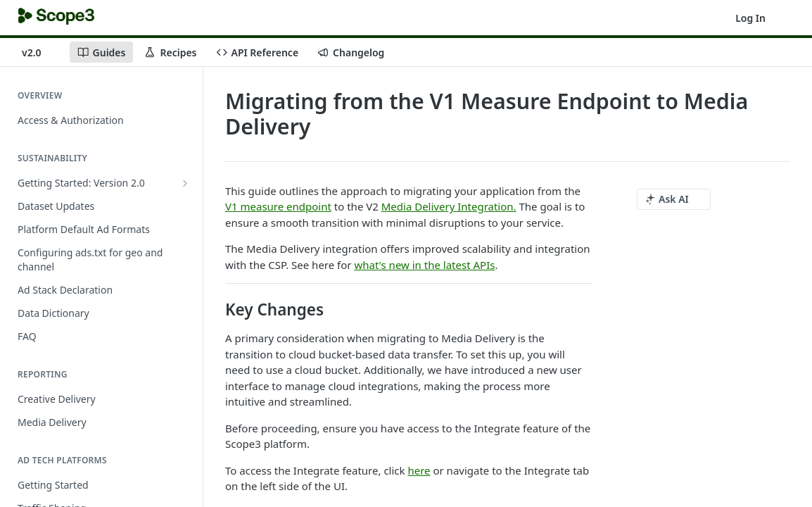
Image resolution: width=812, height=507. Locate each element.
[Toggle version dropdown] (40, 52)
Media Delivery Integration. (449, 206)
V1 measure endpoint (278, 206)
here (419, 470)
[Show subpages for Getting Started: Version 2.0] (185, 183)
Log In (750, 18)
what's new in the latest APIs (424, 265)
